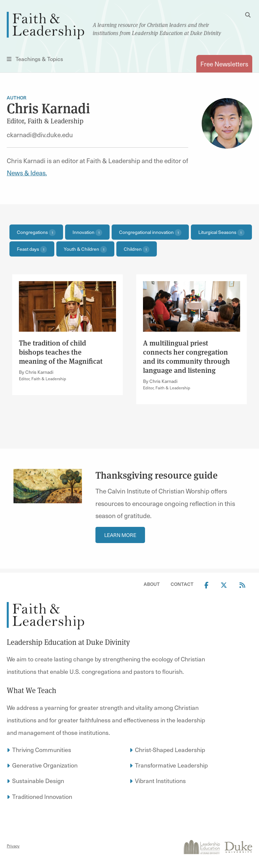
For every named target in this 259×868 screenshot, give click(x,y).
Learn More (120, 535)
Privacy (13, 846)
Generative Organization (45, 765)
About (152, 584)
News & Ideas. (27, 173)
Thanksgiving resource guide (157, 475)
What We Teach (32, 690)
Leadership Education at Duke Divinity (68, 642)
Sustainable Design (38, 781)
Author (17, 98)
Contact (182, 584)
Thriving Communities (42, 750)
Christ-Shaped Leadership (170, 750)
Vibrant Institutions (160, 781)
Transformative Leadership (171, 765)
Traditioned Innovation (42, 796)
